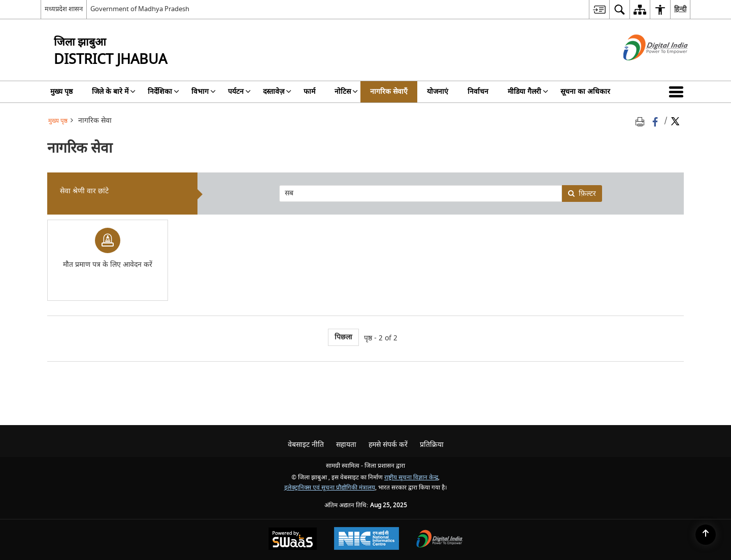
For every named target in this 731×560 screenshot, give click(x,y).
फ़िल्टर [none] (582, 194)
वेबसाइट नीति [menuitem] (306, 445)
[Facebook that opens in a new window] (656, 121)
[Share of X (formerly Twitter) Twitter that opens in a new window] (675, 121)
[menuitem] (599, 9)
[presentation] (420, 194)
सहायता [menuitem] (346, 445)
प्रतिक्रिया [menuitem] (432, 445)
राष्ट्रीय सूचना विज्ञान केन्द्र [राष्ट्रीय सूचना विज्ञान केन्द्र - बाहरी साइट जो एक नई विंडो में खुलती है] (411, 478)
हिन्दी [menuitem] (680, 9)
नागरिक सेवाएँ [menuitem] (389, 92)
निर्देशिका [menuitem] (163, 92)
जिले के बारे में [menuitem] (114, 92)
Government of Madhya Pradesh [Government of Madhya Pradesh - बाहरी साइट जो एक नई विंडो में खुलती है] (140, 9)
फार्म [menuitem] (309, 92)
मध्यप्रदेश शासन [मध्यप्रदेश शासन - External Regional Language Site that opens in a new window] (64, 9)
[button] (678, 92)
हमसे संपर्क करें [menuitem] (388, 445)
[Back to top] (706, 535)
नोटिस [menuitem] (346, 92)
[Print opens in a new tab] (642, 121)
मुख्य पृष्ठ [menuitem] (61, 92)
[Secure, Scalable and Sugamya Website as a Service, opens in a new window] (293, 540)
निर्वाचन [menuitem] (478, 92)
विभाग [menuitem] (204, 92)
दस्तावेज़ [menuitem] (277, 92)
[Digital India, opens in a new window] (440, 540)
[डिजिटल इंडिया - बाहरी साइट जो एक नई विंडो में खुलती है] (643, 69)
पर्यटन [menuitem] (239, 92)
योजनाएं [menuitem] (438, 92)
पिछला (343, 337)
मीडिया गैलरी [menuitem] (528, 92)
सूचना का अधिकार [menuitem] (585, 92)
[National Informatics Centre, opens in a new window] (367, 540)
